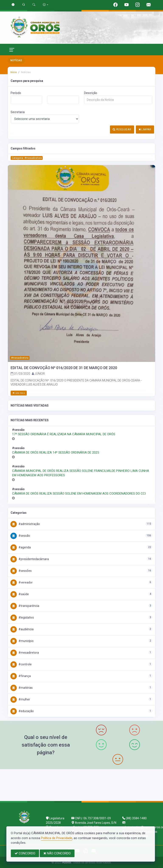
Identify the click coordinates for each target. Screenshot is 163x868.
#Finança (21, 676)
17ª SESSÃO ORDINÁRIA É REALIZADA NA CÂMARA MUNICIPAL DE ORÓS (64, 434)
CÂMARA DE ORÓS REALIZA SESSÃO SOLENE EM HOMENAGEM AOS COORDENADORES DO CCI (79, 494)
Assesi (67, 862)
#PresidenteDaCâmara (30, 559)
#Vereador (22, 582)
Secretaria (18, 112)
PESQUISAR (122, 129)
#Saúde (20, 594)
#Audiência (22, 629)
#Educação (22, 711)
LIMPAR (145, 129)
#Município (22, 641)
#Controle (21, 664)
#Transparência (25, 606)
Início (14, 72)
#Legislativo (22, 618)
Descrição (91, 93)
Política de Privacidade (57, 838)
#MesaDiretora (25, 653)
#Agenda (21, 547)
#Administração (25, 524)
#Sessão (20, 536)
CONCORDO (25, 853)
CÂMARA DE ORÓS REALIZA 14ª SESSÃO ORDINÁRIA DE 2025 (56, 452)
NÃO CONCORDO (57, 853)
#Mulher (20, 699)
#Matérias (22, 688)
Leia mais (19, 393)
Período (16, 93)
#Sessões (21, 571)
